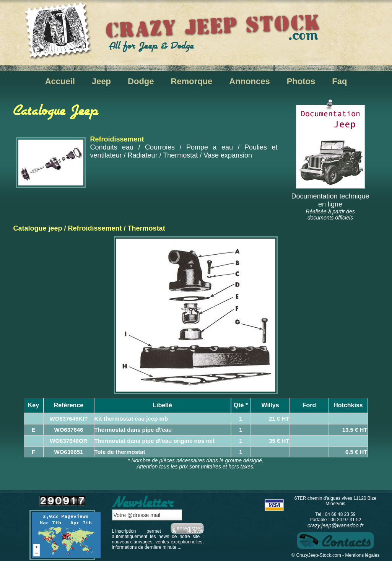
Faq (339, 81)
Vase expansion (228, 155)
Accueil (60, 81)
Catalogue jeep (38, 228)
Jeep (101, 81)
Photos (301, 81)
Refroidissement (95, 228)
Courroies (160, 147)
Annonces (249, 81)
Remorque (192, 81)
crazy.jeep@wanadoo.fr (335, 525)
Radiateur (143, 155)
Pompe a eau (210, 147)
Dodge (141, 81)
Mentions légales (362, 555)
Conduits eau (112, 147)
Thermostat (180, 155)
